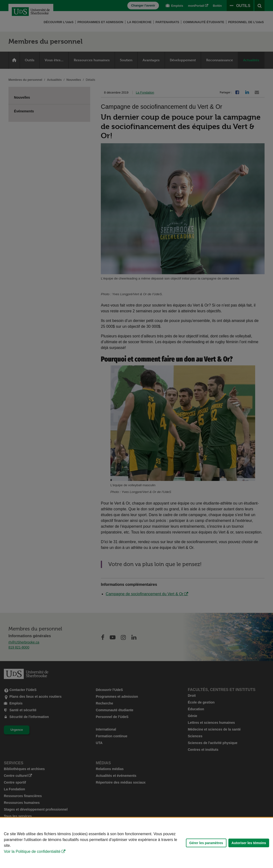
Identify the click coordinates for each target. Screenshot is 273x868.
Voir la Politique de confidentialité (32, 851)
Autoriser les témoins (249, 843)
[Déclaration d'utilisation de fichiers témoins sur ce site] (136, 843)
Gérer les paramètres (206, 843)
